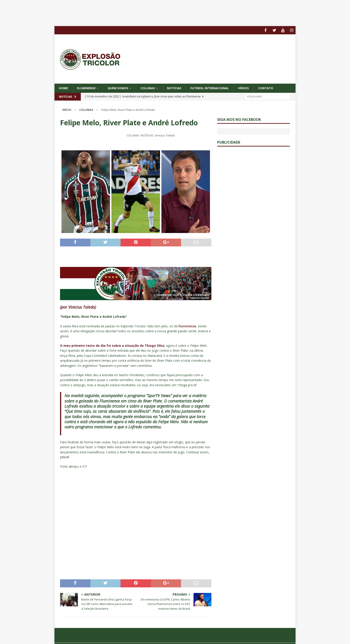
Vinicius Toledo (165, 135)
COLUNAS (151, 88)
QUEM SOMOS (120, 88)
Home (64, 88)
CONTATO (273, 88)
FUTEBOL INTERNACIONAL (215, 88)
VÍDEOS (250, 88)
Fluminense (87, 88)
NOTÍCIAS (178, 88)
